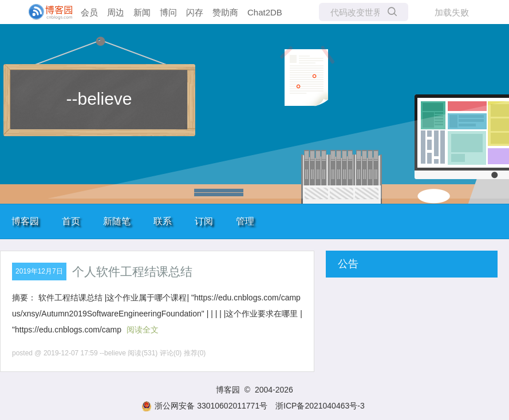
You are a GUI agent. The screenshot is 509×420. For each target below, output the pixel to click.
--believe (99, 99)
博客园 (25, 221)
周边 (116, 12)
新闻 (142, 12)
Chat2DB (265, 12)
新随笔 (117, 221)
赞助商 (225, 12)
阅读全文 (143, 330)
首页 (71, 221)
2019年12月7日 (39, 271)
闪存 (195, 12)
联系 (163, 221)
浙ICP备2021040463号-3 (320, 406)
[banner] (46, 12)
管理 (245, 221)
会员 (89, 12)
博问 (168, 12)
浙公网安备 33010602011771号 (204, 406)
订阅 (204, 221)
